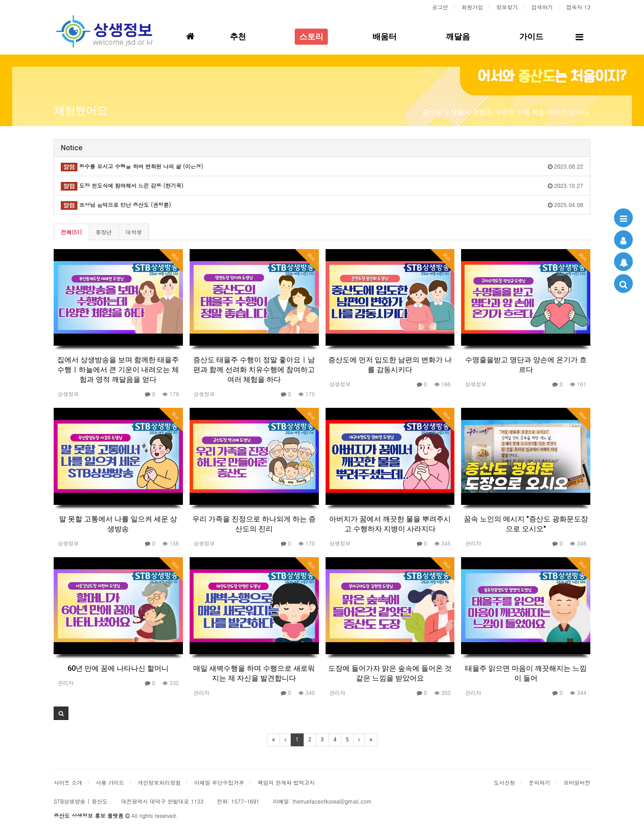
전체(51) (71, 232)
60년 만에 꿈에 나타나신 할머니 (118, 668)
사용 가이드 (110, 782)
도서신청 (504, 782)
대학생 (134, 232)
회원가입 (472, 7)
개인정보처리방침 (159, 782)
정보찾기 (507, 7)
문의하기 (539, 782)
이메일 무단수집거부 (219, 782)
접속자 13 (578, 7)
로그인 (440, 7)
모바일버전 (577, 782)
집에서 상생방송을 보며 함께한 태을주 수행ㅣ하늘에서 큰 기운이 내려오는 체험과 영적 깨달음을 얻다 (118, 370)
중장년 (104, 232)
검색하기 (542, 7)
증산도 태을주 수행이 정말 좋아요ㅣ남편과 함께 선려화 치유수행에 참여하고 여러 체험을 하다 (254, 370)
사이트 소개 (68, 782)
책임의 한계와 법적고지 (286, 782)
